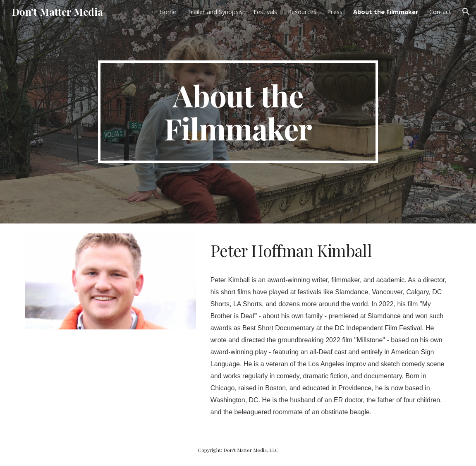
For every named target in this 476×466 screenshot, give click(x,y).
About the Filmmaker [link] (386, 12)
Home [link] (168, 12)
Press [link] (335, 12)
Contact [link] (440, 12)
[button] (466, 12)
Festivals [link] (265, 12)
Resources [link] (302, 12)
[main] (238, 112)
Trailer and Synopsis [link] (215, 12)
